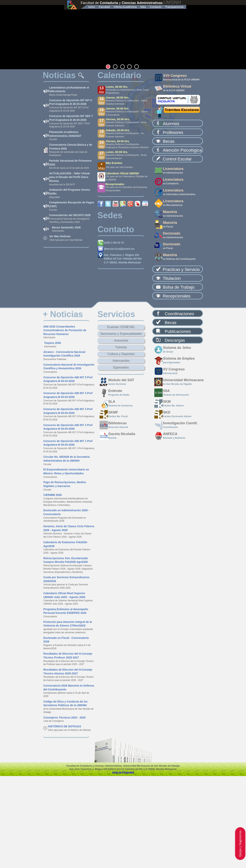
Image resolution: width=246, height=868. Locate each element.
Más (143, 7)
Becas (171, 323)
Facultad (104, 7)
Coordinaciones (179, 314)
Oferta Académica (125, 7)
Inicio (92, 7)
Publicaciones (178, 331)
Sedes (110, 215)
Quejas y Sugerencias (240, 844)
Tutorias (121, 347)
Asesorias (121, 340)
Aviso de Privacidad (123, 772)
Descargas (175, 340)
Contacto (155, 7)
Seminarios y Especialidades (121, 334)
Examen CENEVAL (121, 327)
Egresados (121, 367)
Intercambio (121, 361)
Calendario (119, 75)
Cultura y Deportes (121, 354)
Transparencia (174, 7)
